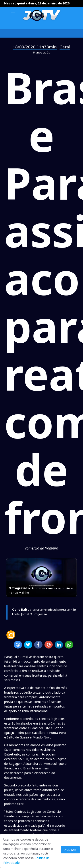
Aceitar (70, 850)
